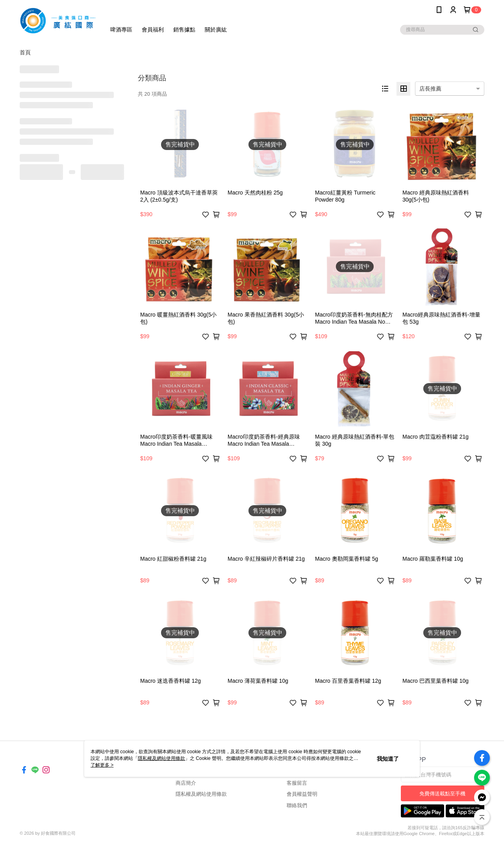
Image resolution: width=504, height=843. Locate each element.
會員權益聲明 (302, 794)
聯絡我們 (297, 805)
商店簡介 (186, 783)
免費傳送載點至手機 (442, 794)
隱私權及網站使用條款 (201, 794)
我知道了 (388, 759)
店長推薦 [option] (430, 89)
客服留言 (297, 783)
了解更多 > (102, 765)
